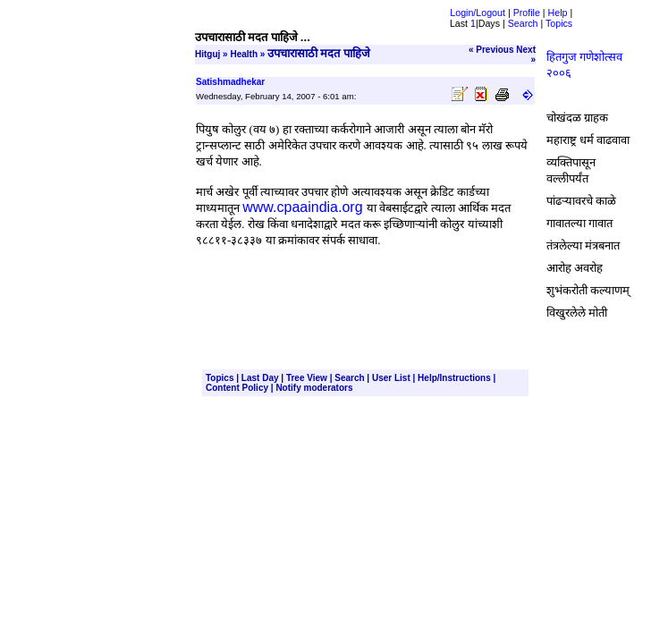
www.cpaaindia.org (302, 207)
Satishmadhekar (230, 82)
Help (558, 13)
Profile (527, 13)
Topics (559, 23)
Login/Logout (478, 13)
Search (523, 23)
